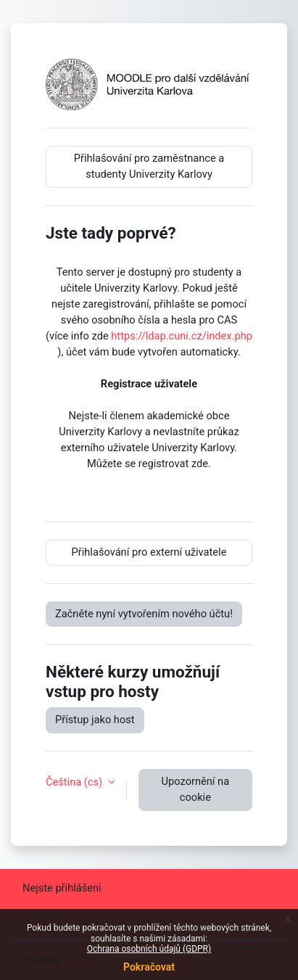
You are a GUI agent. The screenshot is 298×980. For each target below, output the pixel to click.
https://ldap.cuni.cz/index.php (182, 336)
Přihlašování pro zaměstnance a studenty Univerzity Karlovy (149, 166)
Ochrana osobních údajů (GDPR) (149, 949)
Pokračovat (149, 967)
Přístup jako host (95, 720)
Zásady (40, 904)
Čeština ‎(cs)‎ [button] (75, 782)
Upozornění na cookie (196, 789)
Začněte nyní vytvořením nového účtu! (144, 614)
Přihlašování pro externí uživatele (149, 552)
